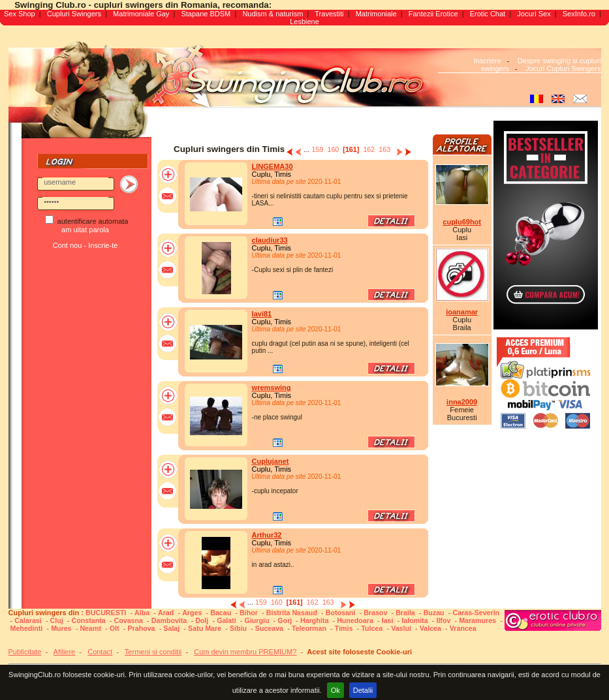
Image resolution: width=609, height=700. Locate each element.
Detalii (363, 690)
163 (384, 149)
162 (369, 149)
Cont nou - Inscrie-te (86, 245)
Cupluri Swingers (74, 14)
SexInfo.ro (579, 14)
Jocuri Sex (534, 14)
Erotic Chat (488, 14)
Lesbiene (304, 22)
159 (318, 149)
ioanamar (462, 312)
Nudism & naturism (273, 14)
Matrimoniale (376, 14)
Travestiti (329, 14)
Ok (336, 690)
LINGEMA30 (273, 166)
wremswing (272, 388)
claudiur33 (270, 240)
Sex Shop (20, 14)
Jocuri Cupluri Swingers (563, 68)
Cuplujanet (271, 461)
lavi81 (262, 314)
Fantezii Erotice (433, 14)
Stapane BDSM (206, 14)
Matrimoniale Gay (141, 14)
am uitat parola (85, 230)
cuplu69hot (462, 222)
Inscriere (487, 61)
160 (333, 149)
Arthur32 (267, 535)
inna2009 (462, 402)
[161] (351, 149)
